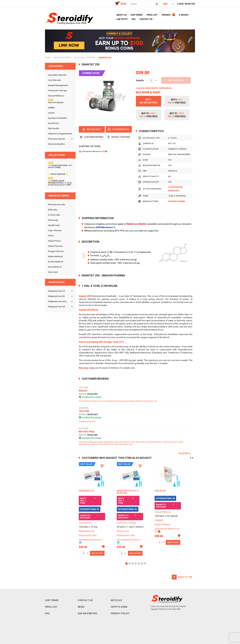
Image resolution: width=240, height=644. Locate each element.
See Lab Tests (92, 129)
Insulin (51, 113)
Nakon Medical (55, 256)
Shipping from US (56, 291)
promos (166, 15)
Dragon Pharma (62, 58)
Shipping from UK (56, 307)
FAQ (133, 19)
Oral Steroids (54, 80)
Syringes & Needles (58, 118)
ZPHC (51, 236)
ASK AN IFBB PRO (88, 613)
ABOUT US (121, 15)
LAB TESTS (122, 19)
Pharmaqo (53, 220)
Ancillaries (53, 123)
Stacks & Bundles (56, 144)
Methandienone (87, 531)
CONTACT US (146, 19)
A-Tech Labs (54, 215)
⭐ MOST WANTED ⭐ (58, 174)
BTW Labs (53, 210)
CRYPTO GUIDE (119, 607)
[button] (126, 563)
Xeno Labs (53, 272)
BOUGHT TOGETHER (119, 137)
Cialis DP (160, 491)
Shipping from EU (56, 296)
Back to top (185, 577)
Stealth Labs (54, 225)
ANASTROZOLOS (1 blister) (128, 492)
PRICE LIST (152, 15)
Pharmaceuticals (56, 139)
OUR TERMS (136, 15)
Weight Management (58, 85)
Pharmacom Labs (57, 205)
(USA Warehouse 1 (105, 227)
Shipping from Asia (57, 301)
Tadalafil (159, 520)
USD (165, 4)
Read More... (186, 453)
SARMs (51, 108)
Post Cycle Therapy (57, 91)
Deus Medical (55, 267)
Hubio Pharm (54, 241)
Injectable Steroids (85, 58)
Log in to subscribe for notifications (154, 88)
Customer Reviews (92, 137)
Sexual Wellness (56, 96)
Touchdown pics (119, 129)
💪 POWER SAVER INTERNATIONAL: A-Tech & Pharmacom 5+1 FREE (60, 183)
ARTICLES (116, 600)
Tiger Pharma (55, 230)
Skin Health (54, 128)
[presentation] (191, 458)
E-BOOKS (184, 15)
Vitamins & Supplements (60, 134)
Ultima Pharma (55, 246)
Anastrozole (123, 531)
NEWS (81, 607)
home (48, 58)
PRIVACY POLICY (120, 613)
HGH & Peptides (56, 102)
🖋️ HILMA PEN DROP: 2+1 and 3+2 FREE (60, 166)
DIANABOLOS (86, 491)
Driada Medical (56, 262)
